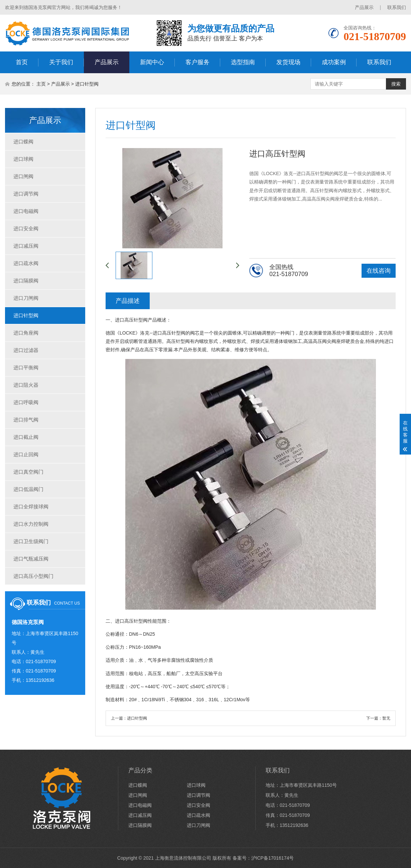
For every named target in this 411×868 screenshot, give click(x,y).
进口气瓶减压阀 (31, 559)
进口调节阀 (26, 194)
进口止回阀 (26, 454)
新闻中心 (152, 62)
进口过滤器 (26, 350)
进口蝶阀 (23, 142)
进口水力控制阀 (31, 524)
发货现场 (288, 62)
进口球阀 (23, 159)
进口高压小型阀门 (33, 576)
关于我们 (61, 62)
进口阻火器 (26, 385)
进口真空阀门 (28, 472)
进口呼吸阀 (26, 402)
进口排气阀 (26, 420)
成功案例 (334, 62)
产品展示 (364, 7)
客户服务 (197, 62)
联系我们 (397, 7)
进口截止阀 (26, 437)
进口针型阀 (87, 84)
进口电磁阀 (26, 211)
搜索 (396, 84)
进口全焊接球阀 (31, 507)
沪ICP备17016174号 (273, 858)
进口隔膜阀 (26, 281)
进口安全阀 (26, 228)
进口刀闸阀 (26, 298)
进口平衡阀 (26, 367)
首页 (22, 62)
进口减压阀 (26, 246)
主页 (41, 84)
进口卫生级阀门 (31, 541)
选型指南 (243, 62)
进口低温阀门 (28, 489)
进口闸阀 (23, 176)
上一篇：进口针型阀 (129, 718)
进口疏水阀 (26, 263)
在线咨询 (379, 271)
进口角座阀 (26, 333)
